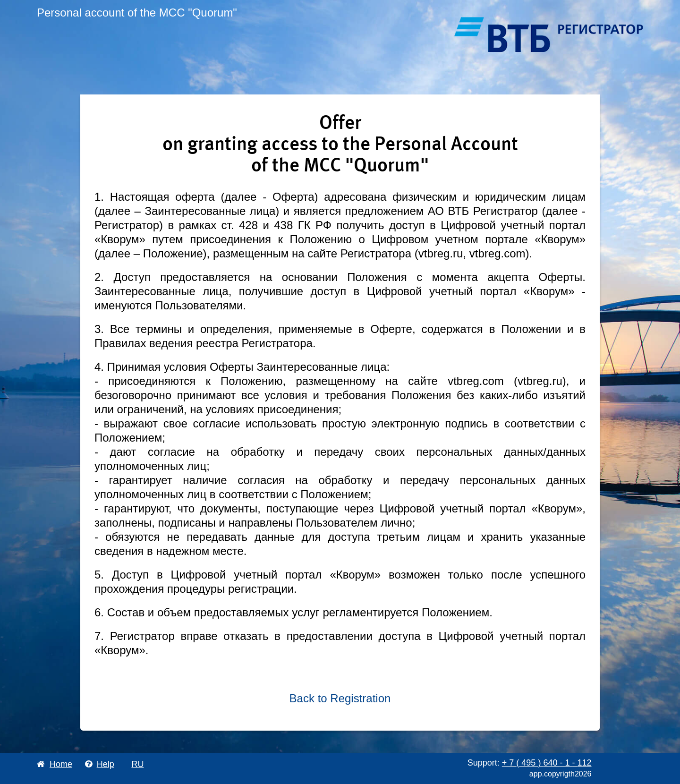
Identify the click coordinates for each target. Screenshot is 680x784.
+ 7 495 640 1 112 (547, 763)
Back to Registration (340, 698)
